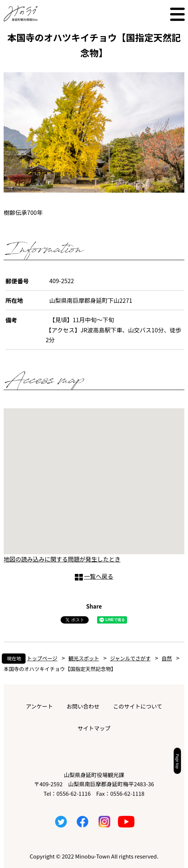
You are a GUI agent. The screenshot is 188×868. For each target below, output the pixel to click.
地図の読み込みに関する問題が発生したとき (62, 559)
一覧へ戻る (99, 576)
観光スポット (84, 658)
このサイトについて (138, 706)
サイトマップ (94, 728)
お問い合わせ (83, 706)
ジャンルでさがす (130, 658)
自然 (167, 658)
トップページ (42, 658)
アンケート (39, 706)
